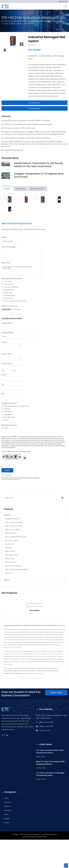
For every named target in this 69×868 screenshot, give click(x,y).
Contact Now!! (56, 693)
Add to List (35, 103)
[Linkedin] (7, 735)
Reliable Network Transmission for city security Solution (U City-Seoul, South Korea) (39, 165)
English (64, 2)
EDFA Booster (55, 671)
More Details (34, 611)
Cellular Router (10, 559)
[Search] (30, 498)
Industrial (20, 24)
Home (6, 24)
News (6, 814)
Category (13, 24)
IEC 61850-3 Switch (12, 541)
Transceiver (25, 673)
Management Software (12, 519)
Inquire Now (34, 108)
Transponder (40, 671)
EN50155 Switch (11, 533)
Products (7, 806)
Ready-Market (43, 837)
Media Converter (11, 562)
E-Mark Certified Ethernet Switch (16, 537)
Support (7, 819)
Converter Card (8, 673)
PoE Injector (33, 671)
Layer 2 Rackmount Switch (14, 526)
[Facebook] (2, 735)
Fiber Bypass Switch (12, 555)
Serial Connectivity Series (13, 566)
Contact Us (40, 673)
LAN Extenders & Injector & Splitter (17, 570)
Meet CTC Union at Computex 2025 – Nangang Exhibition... (51, 763)
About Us (8, 802)
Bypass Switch (17, 671)
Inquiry (7, 823)
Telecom (7, 580)
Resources (8, 810)
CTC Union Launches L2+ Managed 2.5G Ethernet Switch (50, 774)
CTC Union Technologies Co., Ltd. (34, 834)
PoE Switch (9, 548)
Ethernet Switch (29, 24)
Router (55, 668)
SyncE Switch (9, 544)
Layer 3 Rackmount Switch (14, 522)
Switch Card (47, 671)
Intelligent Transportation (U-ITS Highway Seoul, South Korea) (40, 175)
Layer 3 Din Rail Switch (13, 530)
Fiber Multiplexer (17, 673)
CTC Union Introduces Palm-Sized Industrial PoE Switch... (50, 752)
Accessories (9, 573)
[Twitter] (5, 735)
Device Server (25, 671)
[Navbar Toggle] (66, 7)
